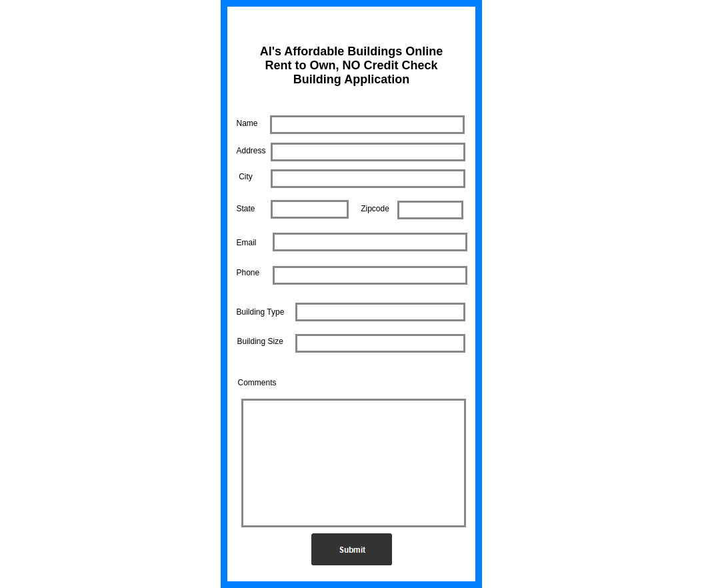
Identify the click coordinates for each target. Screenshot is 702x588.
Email (247, 243)
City (246, 177)
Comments (257, 383)
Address (251, 151)
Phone (248, 273)
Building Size (260, 341)
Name (247, 123)
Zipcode (375, 209)
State (246, 209)
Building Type (261, 312)
